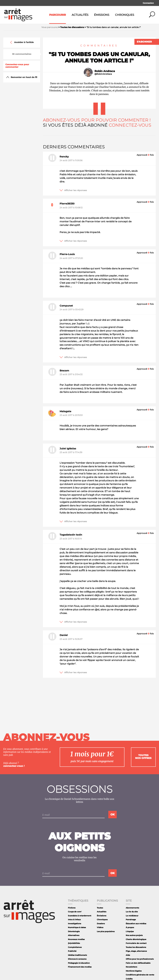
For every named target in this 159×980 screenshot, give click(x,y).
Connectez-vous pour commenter (17, 66)
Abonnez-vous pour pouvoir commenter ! (97, 120)
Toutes (100, 908)
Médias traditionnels (77, 955)
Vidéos (100, 927)
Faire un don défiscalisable (138, 963)
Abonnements (132, 908)
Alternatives (74, 935)
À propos (130, 927)
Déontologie (74, 931)
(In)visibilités (74, 943)
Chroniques (125, 15)
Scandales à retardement (80, 916)
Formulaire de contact (136, 943)
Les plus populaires (106, 931)
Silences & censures (77, 959)
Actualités (80, 15)
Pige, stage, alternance (136, 951)
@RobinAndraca (103, 74)
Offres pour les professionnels (140, 959)
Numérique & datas (77, 927)
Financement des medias (80, 967)
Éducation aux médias (136, 924)
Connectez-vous (130, 125)
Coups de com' (75, 912)
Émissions (102, 15)
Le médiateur (132, 916)
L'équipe (130, 931)
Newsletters (131, 967)
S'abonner (144, 42)
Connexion (148, 3)
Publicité (72, 951)
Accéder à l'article (22, 42)
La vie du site (132, 912)
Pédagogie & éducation (79, 963)
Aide (128, 955)
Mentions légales (134, 971)
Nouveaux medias (76, 939)
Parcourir (58, 15)
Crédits (129, 979)
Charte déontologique (136, 939)
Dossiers (101, 924)
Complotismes (75, 947)
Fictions (72, 908)
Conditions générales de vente (140, 975)
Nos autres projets (134, 935)
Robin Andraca (105, 71)
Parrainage (131, 920)
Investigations (75, 924)
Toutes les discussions (136, 947)
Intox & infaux (74, 920)
